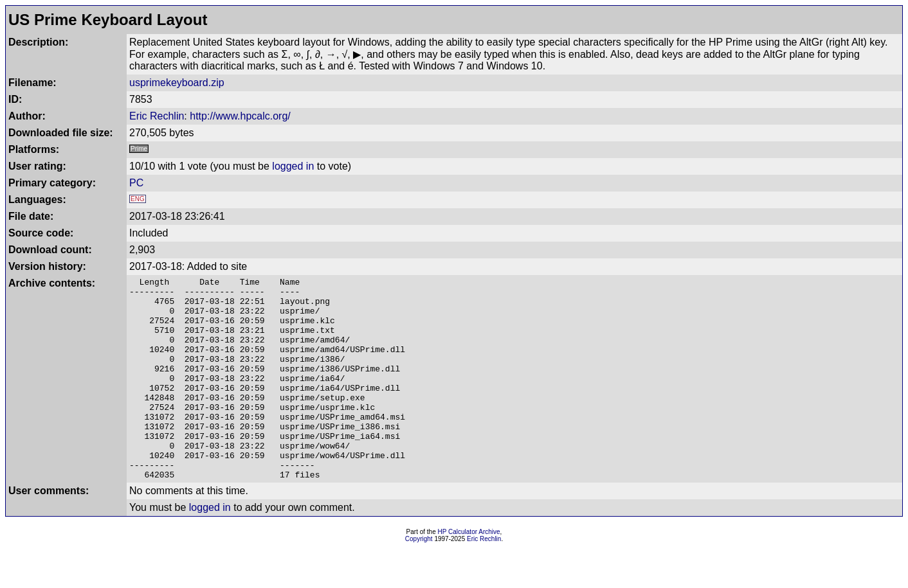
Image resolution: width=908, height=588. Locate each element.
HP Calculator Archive (469, 572)
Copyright (419, 579)
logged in (293, 166)
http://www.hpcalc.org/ (240, 116)
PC (136, 183)
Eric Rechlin (157, 116)
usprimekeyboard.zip (177, 83)
